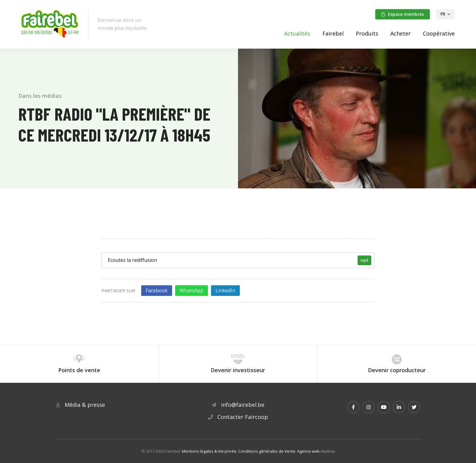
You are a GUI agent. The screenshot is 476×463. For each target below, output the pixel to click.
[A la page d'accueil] (50, 24)
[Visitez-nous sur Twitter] (414, 407)
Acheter (401, 33)
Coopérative (439, 33)
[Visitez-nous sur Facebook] (353, 407)
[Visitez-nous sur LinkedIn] (399, 407)
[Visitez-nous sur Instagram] (369, 407)
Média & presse (85, 405)
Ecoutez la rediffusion (240, 260)
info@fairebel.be (243, 405)
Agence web (308, 451)
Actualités (297, 33)
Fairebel (333, 33)
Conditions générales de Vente (267, 451)
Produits (367, 33)
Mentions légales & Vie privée (209, 451)
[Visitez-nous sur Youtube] (384, 407)
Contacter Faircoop (243, 417)
